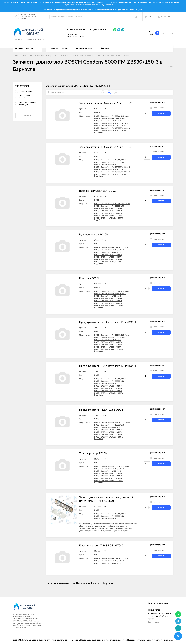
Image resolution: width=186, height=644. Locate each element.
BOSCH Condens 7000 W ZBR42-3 (108, 121)
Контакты (105, 48)
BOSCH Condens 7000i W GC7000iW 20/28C (112, 123)
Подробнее (99, 132)
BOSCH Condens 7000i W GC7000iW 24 (110, 126)
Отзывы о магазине (84, 48)
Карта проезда (154, 622)
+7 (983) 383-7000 (77, 30)
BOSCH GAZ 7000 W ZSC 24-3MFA (108, 209)
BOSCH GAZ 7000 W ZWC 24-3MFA (109, 216)
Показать (27, 115)
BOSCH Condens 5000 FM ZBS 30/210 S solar (112, 116)
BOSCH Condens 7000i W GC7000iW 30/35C (112, 128)
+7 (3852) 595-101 (99, 30)
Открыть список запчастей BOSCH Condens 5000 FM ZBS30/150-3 (78, 86)
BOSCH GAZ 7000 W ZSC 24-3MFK (108, 211)
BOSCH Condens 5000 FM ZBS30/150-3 (110, 119)
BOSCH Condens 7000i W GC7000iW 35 (110, 131)
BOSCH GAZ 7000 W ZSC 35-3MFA (108, 213)
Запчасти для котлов (59, 48)
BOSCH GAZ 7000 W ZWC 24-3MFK (109, 218)
